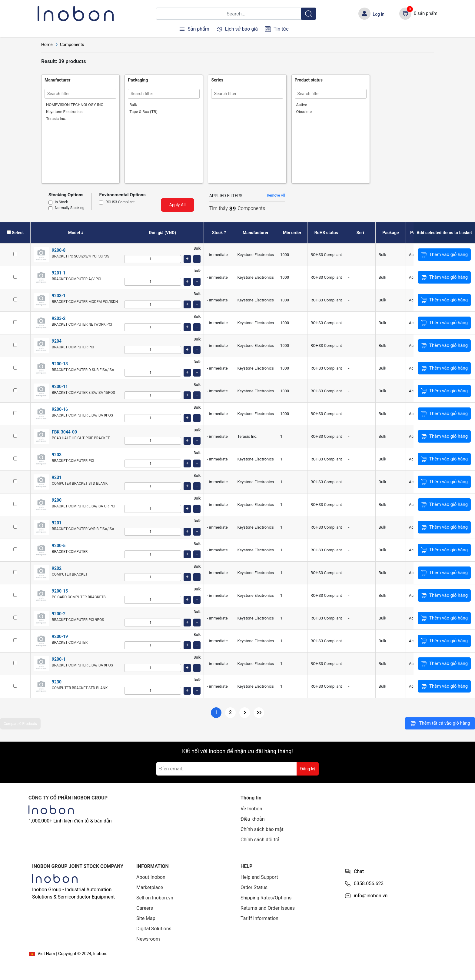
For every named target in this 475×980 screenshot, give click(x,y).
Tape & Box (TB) (143, 112)
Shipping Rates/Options (266, 898)
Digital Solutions (154, 929)
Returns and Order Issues (268, 908)
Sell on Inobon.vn (155, 898)
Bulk (133, 105)
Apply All (178, 205)
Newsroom (148, 939)
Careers (145, 908)
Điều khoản (252, 819)
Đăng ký (308, 769)
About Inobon (151, 877)
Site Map (146, 918)
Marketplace (150, 887)
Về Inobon (251, 809)
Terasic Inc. (56, 119)
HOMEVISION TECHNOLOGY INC (75, 105)
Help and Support (259, 877)
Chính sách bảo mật (262, 829)
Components (72, 45)
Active (302, 105)
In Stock (61, 202)
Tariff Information (259, 918)
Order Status (254, 887)
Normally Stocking (70, 208)
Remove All (276, 195)
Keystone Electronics (64, 112)
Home (47, 45)
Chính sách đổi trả (260, 840)
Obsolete (304, 112)
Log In (379, 14)
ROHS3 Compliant (120, 202)
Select (18, 233)
